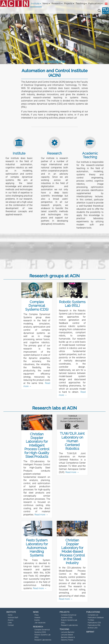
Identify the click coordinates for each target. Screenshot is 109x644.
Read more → (41, 515)
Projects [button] (69, 3)
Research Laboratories (43, 640)
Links (10, 623)
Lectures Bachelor (68, 632)
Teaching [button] (81, 3)
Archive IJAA (93, 628)
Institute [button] (36, 3)
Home (10, 615)
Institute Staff (13, 618)
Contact (11, 625)
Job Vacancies (40, 623)
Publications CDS (94, 623)
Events (37, 620)
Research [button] (57, 3)
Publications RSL (94, 625)
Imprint (90, 632)
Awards (37, 618)
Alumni (11, 620)
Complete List (93, 615)
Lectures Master (67, 635)
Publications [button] (95, 3)
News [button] (46, 3)
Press (37, 615)
